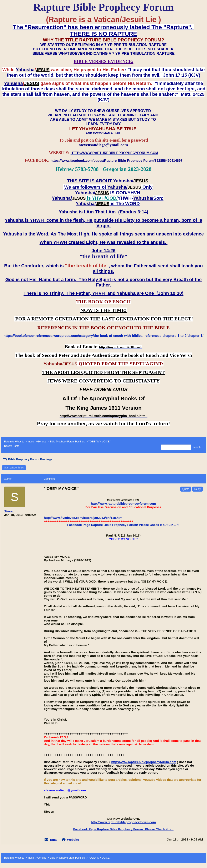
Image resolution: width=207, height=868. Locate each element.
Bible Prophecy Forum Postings (67, 442)
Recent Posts (12, 446)
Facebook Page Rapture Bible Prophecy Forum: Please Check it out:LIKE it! (123, 525)
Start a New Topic (14, 468)
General (42, 442)
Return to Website (14, 442)
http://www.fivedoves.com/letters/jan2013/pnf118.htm (83, 518)
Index (31, 442)
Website (73, 840)
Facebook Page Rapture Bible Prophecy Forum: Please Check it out (123, 829)
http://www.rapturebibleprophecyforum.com (123, 504)
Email (54, 840)
